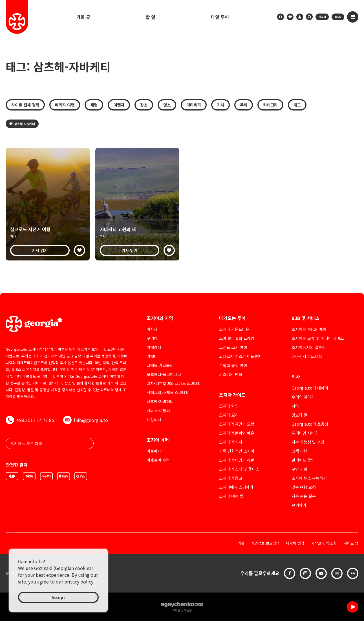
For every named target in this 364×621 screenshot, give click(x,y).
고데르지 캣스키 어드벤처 (240, 356)
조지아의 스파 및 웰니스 (239, 469)
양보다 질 (299, 415)
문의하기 (299, 505)
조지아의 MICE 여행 (309, 329)
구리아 (152, 338)
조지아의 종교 (231, 478)
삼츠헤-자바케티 (22, 124)
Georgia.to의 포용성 (310, 424)
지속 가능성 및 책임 (308, 442)
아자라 (152, 329)
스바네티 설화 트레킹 (237, 338)
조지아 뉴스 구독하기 (309, 478)
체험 (94, 105)
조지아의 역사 (231, 442)
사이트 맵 (351, 543)
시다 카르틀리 (158, 410)
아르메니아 (156, 451)
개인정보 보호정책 (265, 543)
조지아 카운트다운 (234, 329)
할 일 (151, 17)
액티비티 (194, 105)
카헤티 (152, 356)
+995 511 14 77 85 (30, 420)
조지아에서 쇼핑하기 (236, 487)
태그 (297, 105)
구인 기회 (299, 469)
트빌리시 (154, 419)
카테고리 (270, 105)
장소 (144, 105)
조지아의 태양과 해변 (237, 460)
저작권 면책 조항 (324, 543)
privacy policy (79, 582)
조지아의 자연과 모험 (237, 424)
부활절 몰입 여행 (233, 365)
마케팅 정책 (295, 543)
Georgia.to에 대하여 (310, 388)
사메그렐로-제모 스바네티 (168, 392)
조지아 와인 (229, 406)
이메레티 (154, 347)
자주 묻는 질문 (304, 496)
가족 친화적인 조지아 (237, 451)
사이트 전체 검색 (25, 105)
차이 (295, 406)
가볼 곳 (83, 17)
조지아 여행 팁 (231, 496)
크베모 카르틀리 (160, 365)
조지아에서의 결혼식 (309, 347)
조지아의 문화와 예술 (237, 433)
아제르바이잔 (158, 460)
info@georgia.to (86, 420)
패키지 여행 (65, 105)
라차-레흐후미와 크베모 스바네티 (174, 383)
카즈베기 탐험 (231, 374)
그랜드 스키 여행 (233, 347)
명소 (167, 105)
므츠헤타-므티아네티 (164, 374)
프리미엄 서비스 (305, 433)
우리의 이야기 (303, 397)
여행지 (119, 105)
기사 (220, 105)
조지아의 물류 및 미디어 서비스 (318, 338)
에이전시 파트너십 (307, 356)
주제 (244, 105)
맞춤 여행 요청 (304, 487)
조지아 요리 (229, 415)
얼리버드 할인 (303, 460)
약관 (241, 543)
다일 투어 (220, 17)
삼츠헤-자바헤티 (160, 401)
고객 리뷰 (299, 451)
